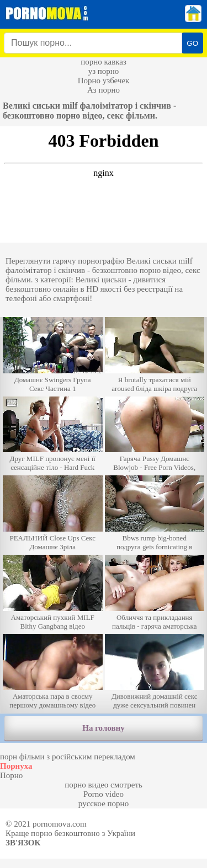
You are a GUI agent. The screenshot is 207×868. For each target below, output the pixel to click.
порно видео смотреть (104, 785)
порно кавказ (104, 62)
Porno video (104, 794)
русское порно (104, 803)
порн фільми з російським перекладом (68, 757)
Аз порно (104, 90)
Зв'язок (23, 843)
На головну (103, 728)
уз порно (104, 71)
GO (192, 43)
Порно (11, 775)
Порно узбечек (104, 81)
